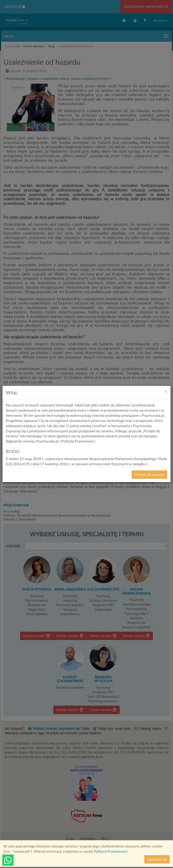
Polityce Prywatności (111, 851)
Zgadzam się (157, 859)
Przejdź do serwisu (149, 474)
